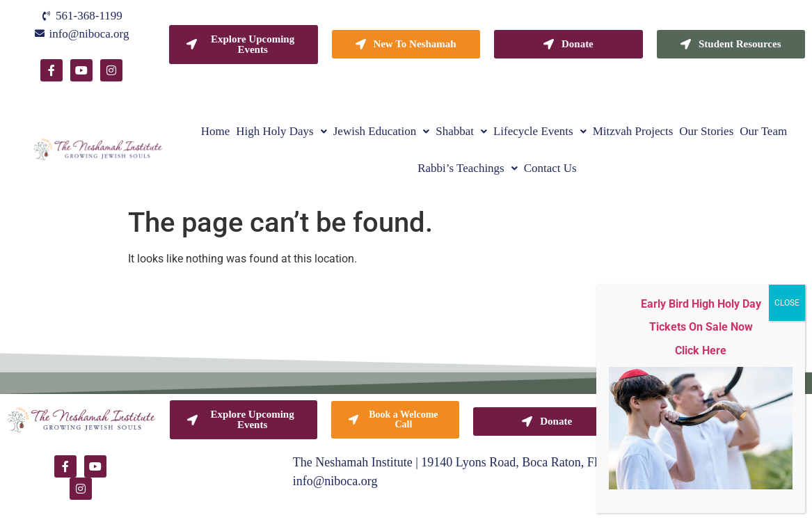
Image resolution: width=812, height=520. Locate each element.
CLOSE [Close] (787, 303)
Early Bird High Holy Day (701, 304)
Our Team (763, 131)
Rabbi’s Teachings (468, 168)
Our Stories (706, 131)
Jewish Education (381, 131)
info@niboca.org (335, 481)
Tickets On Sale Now (701, 327)
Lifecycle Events (540, 131)
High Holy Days (281, 131)
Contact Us (550, 168)
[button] (281, 131)
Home (216, 131)
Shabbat (461, 131)
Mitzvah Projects (633, 131)
